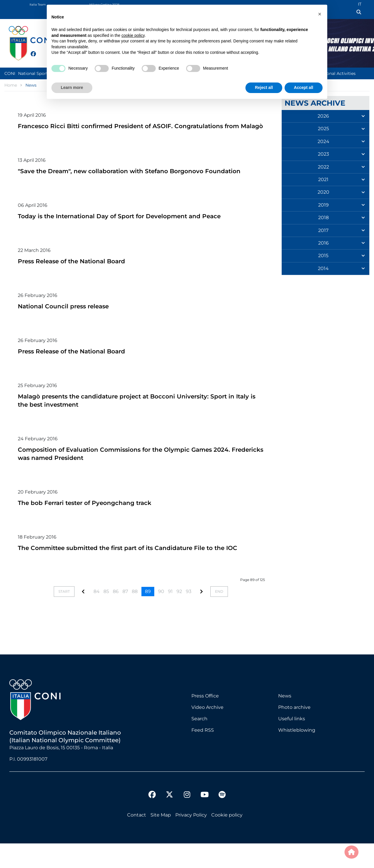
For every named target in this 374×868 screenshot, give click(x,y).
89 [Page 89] (148, 616)
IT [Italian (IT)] (360, 4)
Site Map (161, 839)
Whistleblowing (297, 755)
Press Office (205, 720)
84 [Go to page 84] (97, 616)
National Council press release (72, 322)
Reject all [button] (264, 87)
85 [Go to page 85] (106, 616)
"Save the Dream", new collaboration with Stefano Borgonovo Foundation (129, 183)
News (285, 720)
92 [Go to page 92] (179, 616)
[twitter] (39, 53)
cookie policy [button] (133, 35)
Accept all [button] (304, 87)
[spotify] (222, 820)
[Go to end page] (219, 616)
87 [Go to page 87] (125, 616)
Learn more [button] (72, 87)
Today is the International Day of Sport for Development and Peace (139, 232)
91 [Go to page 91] (170, 616)
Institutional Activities (333, 73)
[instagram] (187, 820)
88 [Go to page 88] (135, 616)
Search (199, 743)
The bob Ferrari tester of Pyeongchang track (98, 519)
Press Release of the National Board (82, 277)
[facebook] (31, 51)
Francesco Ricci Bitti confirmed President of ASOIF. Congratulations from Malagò (140, 130)
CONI (10, 73)
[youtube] (205, 820)
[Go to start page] (64, 616)
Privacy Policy (191, 839)
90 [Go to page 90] (161, 616)
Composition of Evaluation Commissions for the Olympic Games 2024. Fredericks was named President (133, 470)
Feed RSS (203, 755)
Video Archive (207, 732)
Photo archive (294, 732)
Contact (137, 839)
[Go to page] (83, 616)
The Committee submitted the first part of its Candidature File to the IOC (134, 568)
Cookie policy (227, 839)
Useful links (292, 743)
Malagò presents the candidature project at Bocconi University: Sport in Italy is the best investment (132, 416)
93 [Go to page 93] (189, 616)
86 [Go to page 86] (116, 616)
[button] (320, 14)
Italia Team (38, 5)
